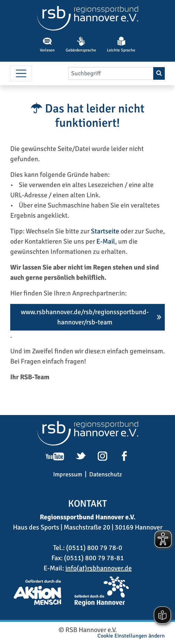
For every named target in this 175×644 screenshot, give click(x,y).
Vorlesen (47, 45)
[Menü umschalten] (21, 74)
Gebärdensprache (81, 45)
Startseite (105, 231)
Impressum (68, 474)
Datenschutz (106, 474)
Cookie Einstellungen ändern (131, 636)
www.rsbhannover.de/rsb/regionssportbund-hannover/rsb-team (85, 317)
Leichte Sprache (121, 45)
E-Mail (106, 241)
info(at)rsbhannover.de (99, 568)
